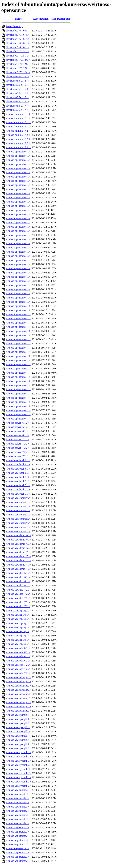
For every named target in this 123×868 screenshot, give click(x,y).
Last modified (41, 19)
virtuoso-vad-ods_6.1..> (18, 648)
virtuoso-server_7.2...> (17, 439)
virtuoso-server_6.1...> (17, 423)
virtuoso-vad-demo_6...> (18, 535)
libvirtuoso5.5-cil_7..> (17, 106)
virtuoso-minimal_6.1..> (18, 114)
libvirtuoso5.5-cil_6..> (17, 76)
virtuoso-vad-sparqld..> (18, 715)
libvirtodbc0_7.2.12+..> (18, 60)
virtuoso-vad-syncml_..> (18, 752)
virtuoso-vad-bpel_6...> (18, 460)
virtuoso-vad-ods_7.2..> (18, 665)
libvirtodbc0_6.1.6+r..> (18, 31)
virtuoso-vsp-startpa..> (17, 827)
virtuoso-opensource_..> (18, 306)
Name (18, 19)
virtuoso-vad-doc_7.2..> (18, 590)
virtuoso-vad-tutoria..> (17, 790)
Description (63, 19)
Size (54, 19)
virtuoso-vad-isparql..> (17, 611)
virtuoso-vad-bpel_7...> (18, 477)
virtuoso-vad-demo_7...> (18, 552)
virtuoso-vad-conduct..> (18, 498)
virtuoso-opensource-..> (18, 152)
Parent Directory (14, 26)
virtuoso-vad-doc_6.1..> (18, 573)
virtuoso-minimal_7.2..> (18, 131)
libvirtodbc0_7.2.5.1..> (17, 51)
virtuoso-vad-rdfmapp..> (18, 677)
